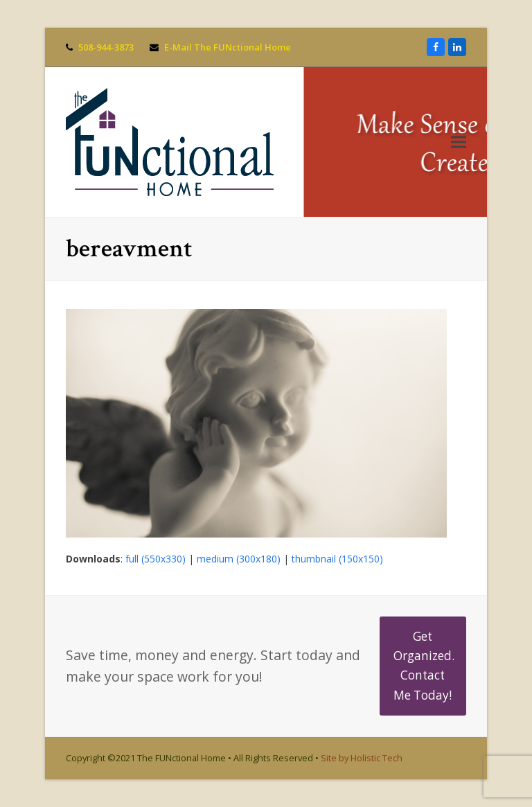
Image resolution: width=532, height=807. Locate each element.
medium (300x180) (239, 559)
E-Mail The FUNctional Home (228, 47)
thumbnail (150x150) (337, 559)
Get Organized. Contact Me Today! (424, 666)
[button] (459, 142)
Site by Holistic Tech (362, 758)
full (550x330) (156, 559)
